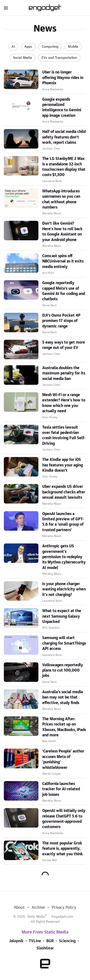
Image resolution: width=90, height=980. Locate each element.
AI (13, 47)
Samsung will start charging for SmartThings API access (64, 643)
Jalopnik (16, 941)
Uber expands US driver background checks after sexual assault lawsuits (64, 492)
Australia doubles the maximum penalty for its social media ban (64, 373)
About (19, 908)
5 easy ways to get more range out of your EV (64, 345)
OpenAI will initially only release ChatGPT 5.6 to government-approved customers (64, 819)
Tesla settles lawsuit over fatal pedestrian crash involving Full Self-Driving (64, 435)
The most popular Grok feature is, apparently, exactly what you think (63, 849)
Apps (28, 47)
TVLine (35, 941)
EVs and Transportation (59, 58)
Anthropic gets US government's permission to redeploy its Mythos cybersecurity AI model (64, 557)
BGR (50, 941)
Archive (38, 908)
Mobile (73, 47)
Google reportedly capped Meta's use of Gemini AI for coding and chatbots (64, 291)
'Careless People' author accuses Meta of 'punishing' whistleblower (63, 759)
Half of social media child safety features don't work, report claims (64, 137)
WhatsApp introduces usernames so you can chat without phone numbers (61, 199)
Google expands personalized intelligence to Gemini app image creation (62, 108)
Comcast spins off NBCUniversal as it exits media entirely (63, 261)
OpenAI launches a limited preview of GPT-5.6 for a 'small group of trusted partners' (63, 522)
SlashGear (45, 948)
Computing (50, 47)
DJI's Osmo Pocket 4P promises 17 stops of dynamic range (61, 321)
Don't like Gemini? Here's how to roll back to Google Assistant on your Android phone (62, 232)
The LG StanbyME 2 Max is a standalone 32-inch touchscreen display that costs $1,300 (64, 167)
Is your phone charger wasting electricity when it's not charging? (64, 589)
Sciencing (67, 941)
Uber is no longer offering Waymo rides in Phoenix (63, 78)
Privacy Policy (64, 908)
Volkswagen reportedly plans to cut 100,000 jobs (63, 670)
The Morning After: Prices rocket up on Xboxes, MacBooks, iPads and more (64, 727)
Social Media (22, 58)
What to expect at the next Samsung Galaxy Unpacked (62, 616)
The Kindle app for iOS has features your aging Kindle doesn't (63, 465)
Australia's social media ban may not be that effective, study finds (63, 697)
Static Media (36, 917)
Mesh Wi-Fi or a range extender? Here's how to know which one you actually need (64, 403)
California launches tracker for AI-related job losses (61, 789)
